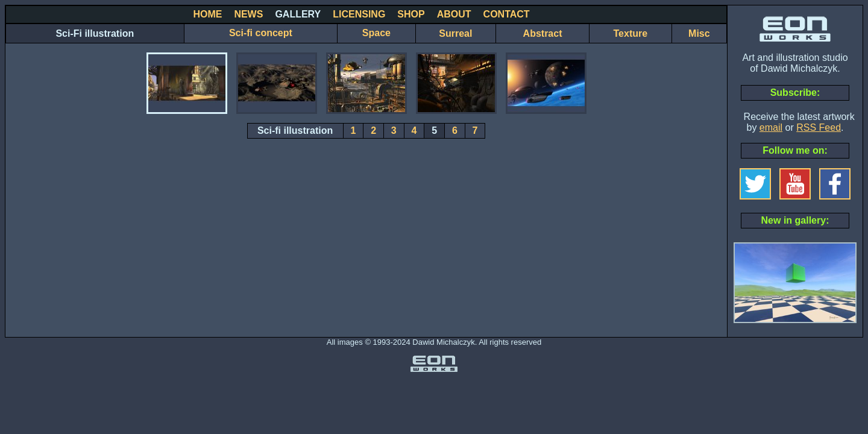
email (771, 127)
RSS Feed (819, 127)
